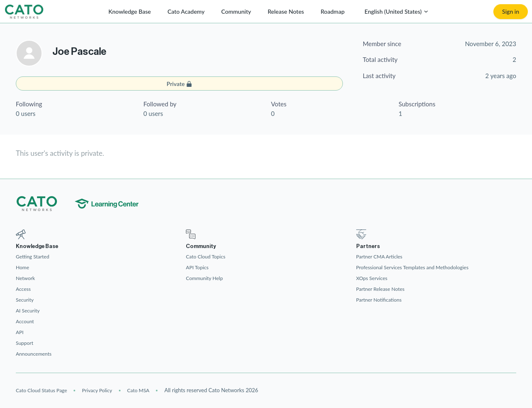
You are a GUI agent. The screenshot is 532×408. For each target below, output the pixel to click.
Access (23, 289)
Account (25, 321)
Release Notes (286, 11)
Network (25, 278)
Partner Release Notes (381, 289)
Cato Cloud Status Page (41, 390)
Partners (368, 246)
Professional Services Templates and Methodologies (412, 267)
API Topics (197, 267)
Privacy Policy (97, 390)
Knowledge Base (130, 11)
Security (25, 300)
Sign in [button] (511, 11)
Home (22, 267)
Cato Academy (186, 11)
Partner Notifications (379, 300)
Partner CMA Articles (379, 257)
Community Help (204, 278)
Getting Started (32, 257)
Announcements (34, 354)
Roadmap (332, 11)
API (20, 332)
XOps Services (372, 278)
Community (236, 11)
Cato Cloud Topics (206, 257)
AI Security (28, 311)
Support (25, 343)
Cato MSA (138, 390)
